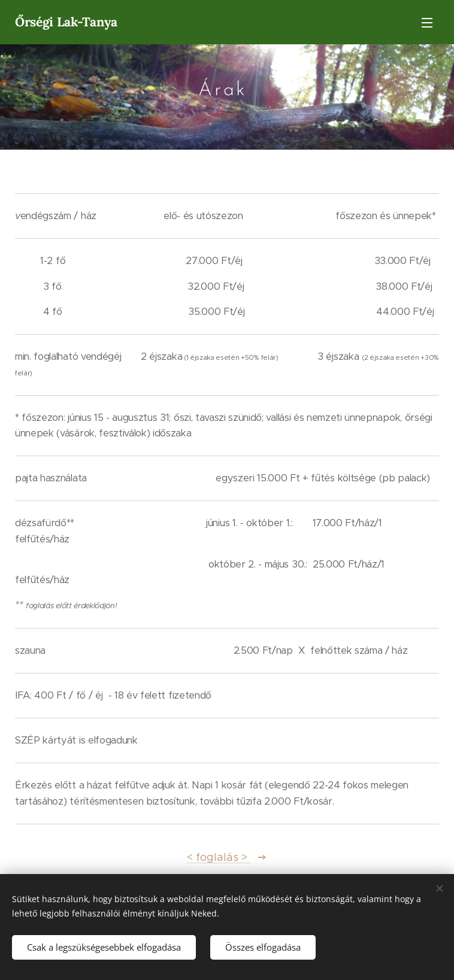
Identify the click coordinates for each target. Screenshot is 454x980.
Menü (427, 23)
